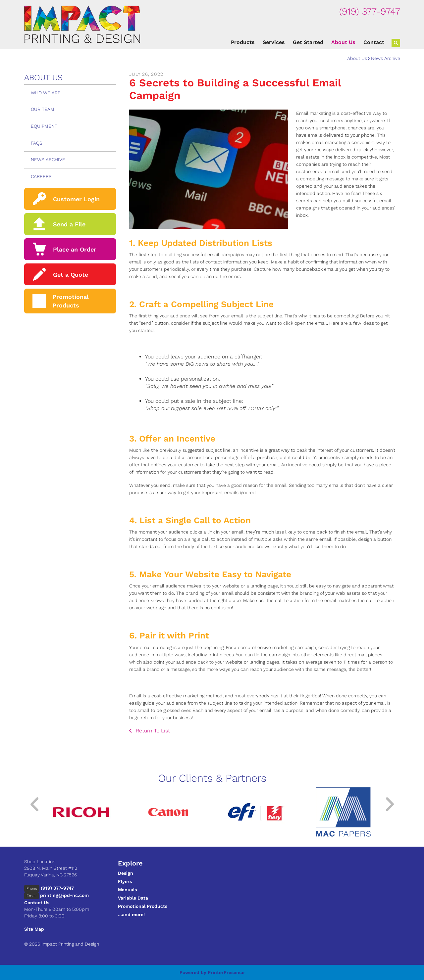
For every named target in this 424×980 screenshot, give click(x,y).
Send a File (69, 224)
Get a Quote (71, 275)
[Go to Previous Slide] (35, 804)
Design (126, 873)
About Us (343, 42)
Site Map (34, 929)
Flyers (125, 881)
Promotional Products (143, 906)
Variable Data (133, 898)
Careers (41, 176)
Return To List (152, 731)
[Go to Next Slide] (389, 804)
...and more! (131, 914)
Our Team (43, 109)
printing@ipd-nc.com (64, 895)
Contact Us (37, 903)
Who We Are (46, 93)
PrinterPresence (226, 972)
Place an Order (75, 249)
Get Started (308, 42)
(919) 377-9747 (370, 11)
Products (243, 42)
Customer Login (76, 199)
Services (274, 42)
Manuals (127, 890)
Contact (374, 42)
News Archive (386, 58)
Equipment (44, 126)
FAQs (37, 143)
